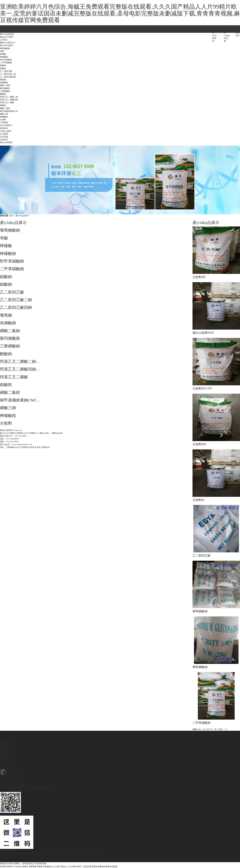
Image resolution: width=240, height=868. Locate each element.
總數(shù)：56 (199, 729)
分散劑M (198, 500)
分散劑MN (199, 444)
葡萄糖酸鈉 (200, 611)
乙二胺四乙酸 (201, 556)
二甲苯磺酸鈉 (201, 723)
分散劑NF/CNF (202, 388)
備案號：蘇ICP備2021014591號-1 (62, 853)
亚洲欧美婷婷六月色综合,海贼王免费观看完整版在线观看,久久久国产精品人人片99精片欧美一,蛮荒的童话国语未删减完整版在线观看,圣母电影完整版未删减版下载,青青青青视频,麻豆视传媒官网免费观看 (120, 13)
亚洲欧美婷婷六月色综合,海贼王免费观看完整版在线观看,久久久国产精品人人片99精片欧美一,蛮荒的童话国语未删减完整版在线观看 (59, 867)
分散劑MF (199, 277)
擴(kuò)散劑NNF (203, 333)
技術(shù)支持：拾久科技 (88, 853)
